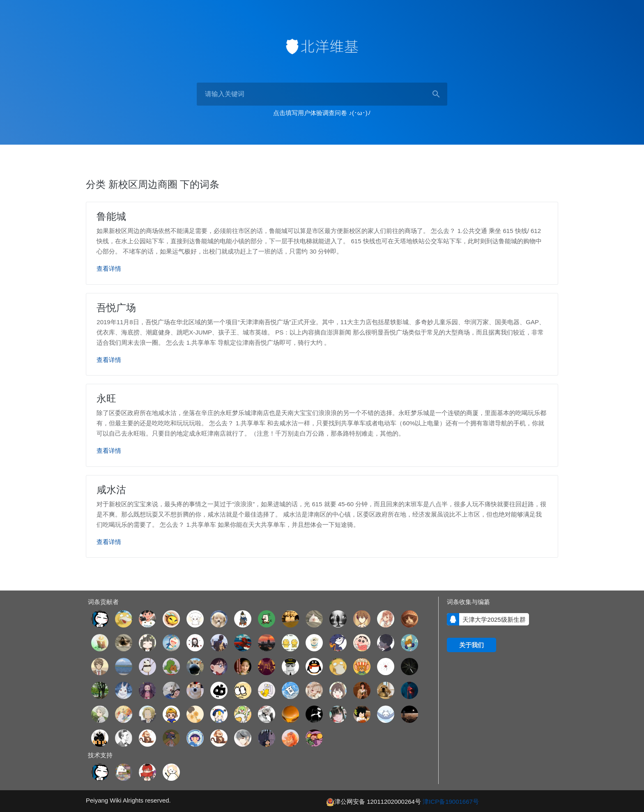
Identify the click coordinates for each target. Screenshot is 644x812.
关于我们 (471, 644)
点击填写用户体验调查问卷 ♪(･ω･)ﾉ (322, 113)
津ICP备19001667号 (451, 801)
